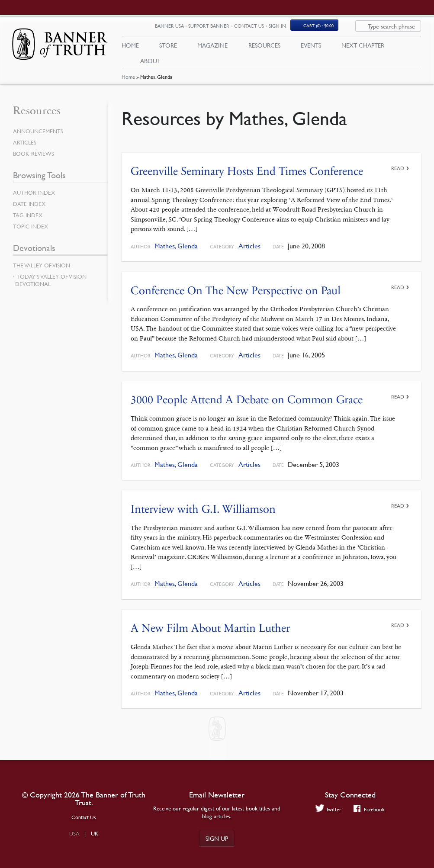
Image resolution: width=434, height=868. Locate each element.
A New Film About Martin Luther (210, 633)
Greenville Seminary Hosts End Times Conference (247, 177)
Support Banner (240, 29)
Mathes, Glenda (176, 252)
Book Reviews (35, 160)
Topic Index (32, 232)
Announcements (40, 137)
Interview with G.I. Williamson (203, 515)
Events (311, 48)
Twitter (327, 809)
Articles (249, 252)
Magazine (212, 48)
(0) (349, 29)
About (150, 64)
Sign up (217, 838)
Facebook (370, 809)
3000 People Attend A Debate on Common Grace (247, 405)
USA (74, 833)
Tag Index (29, 221)
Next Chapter (363, 48)
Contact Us (280, 29)
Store (168, 48)
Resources (264, 48)
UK (95, 833)
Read (398, 174)
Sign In (308, 29)
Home (128, 83)
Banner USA (200, 29)
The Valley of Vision (43, 271)
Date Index (30, 210)
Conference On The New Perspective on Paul (236, 296)
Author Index (35, 199)
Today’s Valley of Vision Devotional (51, 286)
